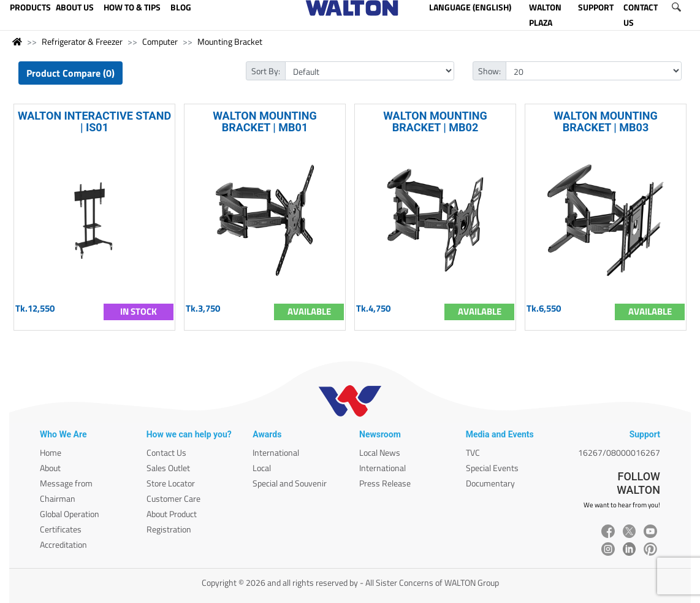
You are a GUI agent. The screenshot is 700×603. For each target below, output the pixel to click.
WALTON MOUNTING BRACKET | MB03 (606, 121)
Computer (160, 41)
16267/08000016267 (619, 452)
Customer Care (173, 498)
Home (51, 452)
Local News (380, 452)
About (50, 468)
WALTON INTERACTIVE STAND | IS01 (94, 121)
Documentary (490, 483)
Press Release (385, 483)
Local (262, 468)
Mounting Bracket (230, 41)
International (276, 452)
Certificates (61, 529)
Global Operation (70, 514)
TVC (473, 452)
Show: (489, 71)
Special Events (492, 468)
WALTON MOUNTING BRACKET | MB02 (435, 121)
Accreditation (63, 544)
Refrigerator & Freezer (82, 41)
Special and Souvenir (290, 483)
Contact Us (166, 452)
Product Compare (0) (70, 73)
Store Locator (171, 483)
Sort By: (266, 71)
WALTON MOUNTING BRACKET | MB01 (265, 121)
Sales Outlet (168, 468)
